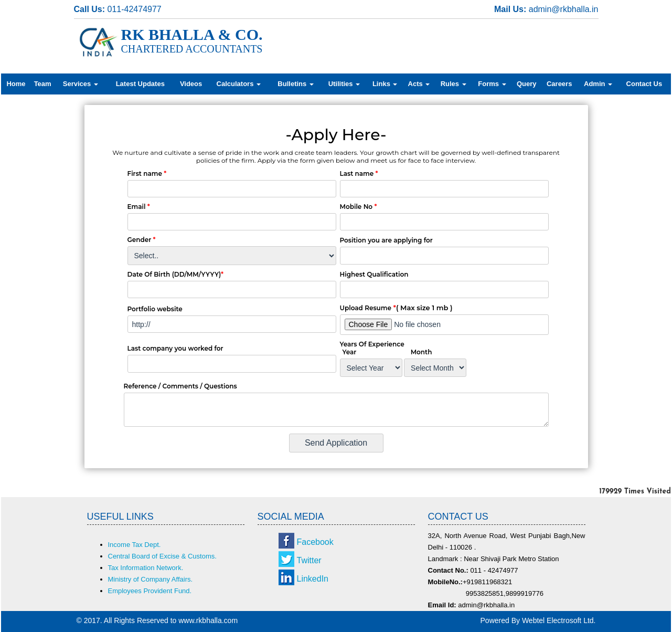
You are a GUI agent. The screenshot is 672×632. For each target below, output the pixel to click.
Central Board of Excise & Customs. (162, 556)
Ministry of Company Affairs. (151, 579)
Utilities (344, 84)
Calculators (239, 84)
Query (527, 84)
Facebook (315, 542)
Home (16, 84)
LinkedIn (313, 579)
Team (43, 84)
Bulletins (296, 84)
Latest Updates (140, 84)
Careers (559, 84)
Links (385, 84)
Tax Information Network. (146, 568)
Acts (419, 84)
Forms (492, 84)
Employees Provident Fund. (150, 591)
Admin (598, 84)
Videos (191, 84)
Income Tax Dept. (135, 545)
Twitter (309, 560)
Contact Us (644, 84)
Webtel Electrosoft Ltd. (559, 620)
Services (81, 84)
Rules (454, 84)
